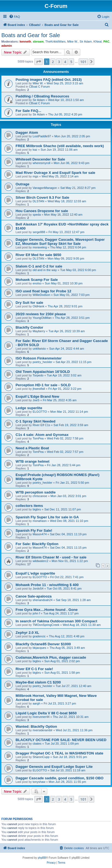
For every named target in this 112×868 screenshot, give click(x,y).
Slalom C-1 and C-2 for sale (39, 266)
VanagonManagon (45, 188)
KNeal (98, 41)
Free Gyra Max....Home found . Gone (47, 610)
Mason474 (39, 534)
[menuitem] (14, 17)
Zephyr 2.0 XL (27, 633)
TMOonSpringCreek (46, 625)
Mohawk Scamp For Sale (37, 280)
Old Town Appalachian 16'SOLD (43, 372)
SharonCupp (41, 757)
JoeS (36, 400)
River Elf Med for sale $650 (38, 255)
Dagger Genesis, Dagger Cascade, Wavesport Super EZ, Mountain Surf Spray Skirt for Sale (60, 242)
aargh (36, 703)
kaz (35, 150)
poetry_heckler (42, 362)
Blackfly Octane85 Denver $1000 (43, 644)
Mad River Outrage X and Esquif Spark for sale (55, 173)
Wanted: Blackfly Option (36, 726)
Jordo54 (38, 588)
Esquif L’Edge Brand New (37, 396)
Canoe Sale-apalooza (34, 596)
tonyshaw (39, 782)
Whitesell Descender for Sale (40, 159)
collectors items (29, 506)
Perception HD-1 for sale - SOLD (43, 385)
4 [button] (65, 62)
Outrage (23, 184)
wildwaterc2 (40, 561)
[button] (39, 62)
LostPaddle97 (42, 136)
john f (36, 613)
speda (37, 215)
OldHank (38, 306)
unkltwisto (39, 349)
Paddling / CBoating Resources (42, 96)
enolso (37, 283)
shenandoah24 (42, 600)
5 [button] (71, 62)
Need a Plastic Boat (32, 448)
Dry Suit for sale (29, 303)
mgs (35, 176)
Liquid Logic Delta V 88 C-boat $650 (46, 713)
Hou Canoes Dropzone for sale (42, 211)
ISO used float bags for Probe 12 (43, 291)
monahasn (39, 521)
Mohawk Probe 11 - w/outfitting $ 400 (47, 585)
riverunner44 (41, 717)
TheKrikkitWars (55, 41)
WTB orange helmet (33, 461)
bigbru (37, 509)
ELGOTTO (40, 412)
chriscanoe (40, 496)
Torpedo (38, 375)
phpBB (42, 858)
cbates (37, 744)
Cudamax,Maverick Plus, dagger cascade (51, 657)
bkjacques (39, 648)
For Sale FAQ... (28, 111)
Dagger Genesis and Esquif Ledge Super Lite (54, 767)
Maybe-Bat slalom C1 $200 (38, 682)
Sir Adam (86, 41)
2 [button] (53, 62)
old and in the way (45, 270)
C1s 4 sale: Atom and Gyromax (42, 435)
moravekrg (40, 247)
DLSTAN (38, 201)
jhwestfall (39, 389)
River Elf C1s (41, 425)
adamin (7, 46)
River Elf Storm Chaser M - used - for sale (51, 557)
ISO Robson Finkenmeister (39, 358)
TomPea (38, 438)
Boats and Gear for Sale (31, 35)
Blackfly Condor (29, 327)
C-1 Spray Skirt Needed (36, 421)
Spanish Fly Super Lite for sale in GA (47, 517)
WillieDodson (41, 295)
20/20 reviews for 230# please (41, 314)
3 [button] (59, 62)
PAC (106, 41)
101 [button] (83, 62)
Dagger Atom (27, 133)
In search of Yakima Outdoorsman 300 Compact (56, 621)
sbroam (38, 41)
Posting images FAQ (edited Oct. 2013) (49, 80)
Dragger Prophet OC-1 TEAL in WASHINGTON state (59, 753)
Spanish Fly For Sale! (34, 530)
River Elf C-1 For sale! (34, 669)
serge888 (39, 232)
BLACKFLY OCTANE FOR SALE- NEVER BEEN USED (61, 740)
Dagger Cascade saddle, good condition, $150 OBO (60, 778)
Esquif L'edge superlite (35, 573)
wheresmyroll (41, 163)
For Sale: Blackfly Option (37, 544)
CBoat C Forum (39, 87)
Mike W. (73, 41)
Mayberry (39, 331)
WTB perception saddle (36, 492)
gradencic (39, 636)
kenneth (25, 41)
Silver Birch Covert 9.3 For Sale (42, 197)
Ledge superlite (29, 408)
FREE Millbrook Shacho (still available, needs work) (60, 146)
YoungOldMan (42, 318)
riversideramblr (42, 730)
